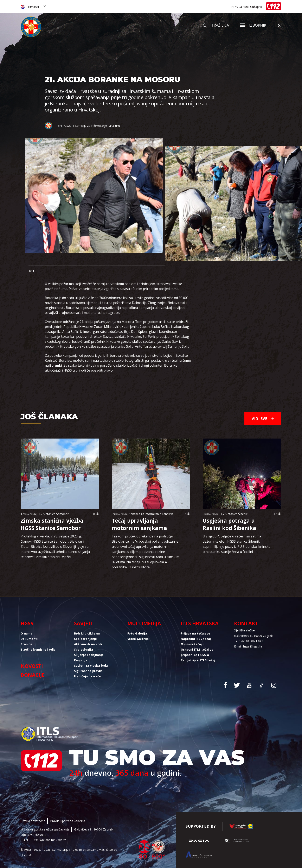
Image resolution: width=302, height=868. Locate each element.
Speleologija (83, 649)
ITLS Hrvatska (200, 623)
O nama (27, 633)
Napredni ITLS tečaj (196, 639)
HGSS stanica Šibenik (234, 514)
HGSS (27, 623)
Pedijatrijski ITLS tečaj (198, 660)
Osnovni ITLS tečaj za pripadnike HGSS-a (197, 652)
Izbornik (253, 25)
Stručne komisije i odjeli (39, 649)
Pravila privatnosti (33, 821)
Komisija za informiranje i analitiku (98, 126)
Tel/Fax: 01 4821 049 (249, 641)
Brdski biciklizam (87, 633)
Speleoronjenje (86, 639)
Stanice (26, 644)
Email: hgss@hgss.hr (248, 646)
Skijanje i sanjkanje (89, 655)
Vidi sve (263, 419)
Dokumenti (29, 639)
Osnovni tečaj (191, 644)
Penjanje (81, 660)
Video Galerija (138, 639)
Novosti (32, 666)
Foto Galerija (137, 633)
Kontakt (246, 623)
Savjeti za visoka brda (91, 666)
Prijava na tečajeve (195, 633)
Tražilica (216, 25)
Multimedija (144, 623)
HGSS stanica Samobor (53, 514)
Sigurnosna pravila (88, 671)
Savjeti (83, 623)
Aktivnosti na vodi (88, 644)
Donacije (33, 675)
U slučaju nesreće (88, 676)
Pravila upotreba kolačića (68, 821)
